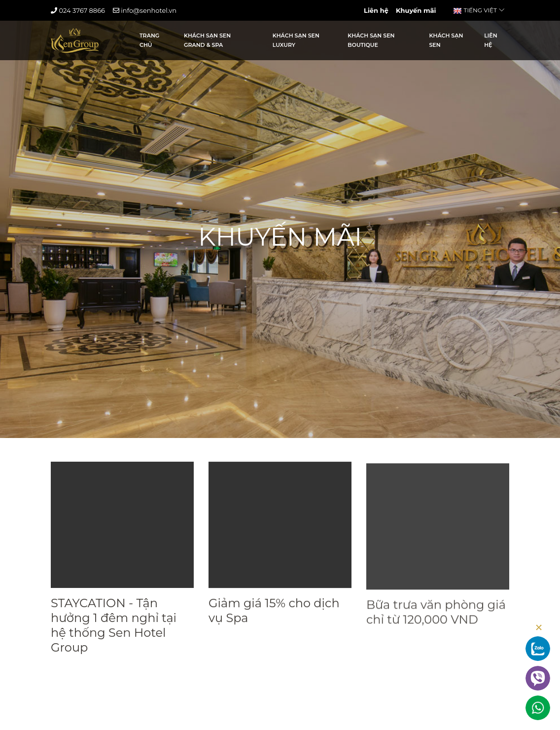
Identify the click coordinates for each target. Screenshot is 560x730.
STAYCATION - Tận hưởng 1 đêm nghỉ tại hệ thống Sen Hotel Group (114, 627)
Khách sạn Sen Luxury (296, 40)
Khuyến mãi (416, 10)
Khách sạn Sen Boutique (371, 40)
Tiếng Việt (479, 10)
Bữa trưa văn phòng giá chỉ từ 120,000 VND (436, 624)
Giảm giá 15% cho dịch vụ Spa (274, 614)
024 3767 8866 (78, 10)
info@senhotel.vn (145, 10)
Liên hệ (376, 10)
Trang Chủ (149, 40)
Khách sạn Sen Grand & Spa (207, 40)
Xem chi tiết (79, 675)
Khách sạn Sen (446, 40)
